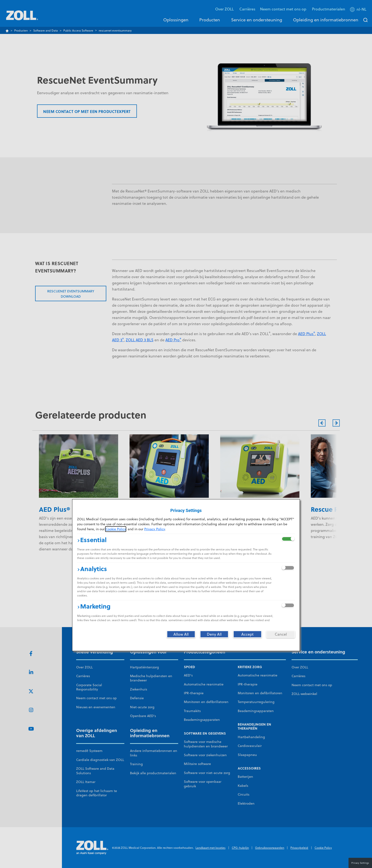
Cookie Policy (116, 529)
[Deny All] (214, 634)
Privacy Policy (155, 529)
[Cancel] (281, 634)
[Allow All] (181, 634)
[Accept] (247, 634)
